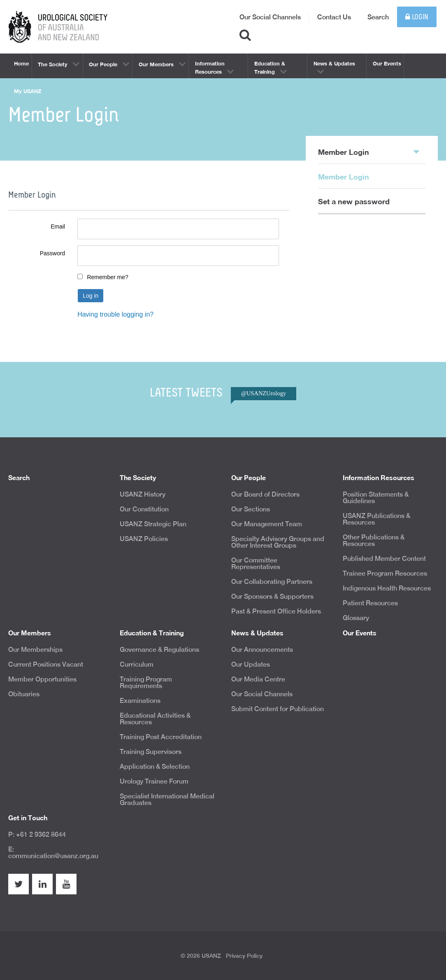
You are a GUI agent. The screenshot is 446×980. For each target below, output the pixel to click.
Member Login (369, 152)
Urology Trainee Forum (154, 781)
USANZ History (143, 494)
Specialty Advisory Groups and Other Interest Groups (278, 542)
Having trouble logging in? (115, 314)
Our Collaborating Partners (272, 582)
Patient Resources (370, 603)
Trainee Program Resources (385, 573)
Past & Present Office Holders (276, 611)
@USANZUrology (264, 393)
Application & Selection (155, 766)
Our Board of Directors (265, 494)
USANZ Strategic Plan (153, 524)
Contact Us (334, 17)
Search (378, 17)
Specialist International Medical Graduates (167, 799)
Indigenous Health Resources (387, 588)
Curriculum (137, 664)
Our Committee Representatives (256, 563)
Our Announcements (262, 650)
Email (58, 226)
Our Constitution (144, 509)
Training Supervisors (151, 752)
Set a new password (354, 201)
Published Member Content (384, 559)
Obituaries (24, 694)
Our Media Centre (258, 679)
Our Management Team (267, 524)
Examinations (140, 701)
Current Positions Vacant (46, 664)
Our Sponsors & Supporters (272, 596)
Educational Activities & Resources (155, 719)
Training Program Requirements (146, 682)
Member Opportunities (42, 679)
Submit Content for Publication (278, 709)
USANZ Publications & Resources (376, 519)
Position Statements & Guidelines (376, 498)
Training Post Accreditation (161, 737)
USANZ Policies (144, 539)
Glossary (356, 618)
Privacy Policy (244, 956)
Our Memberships (35, 650)
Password (52, 253)
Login (417, 17)
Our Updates (251, 664)
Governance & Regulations (159, 650)
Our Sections (251, 509)
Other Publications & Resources (374, 540)
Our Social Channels (270, 17)
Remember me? (107, 277)
